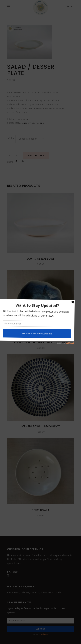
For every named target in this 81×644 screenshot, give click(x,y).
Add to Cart (36, 155)
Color (11, 138)
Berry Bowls (40, 510)
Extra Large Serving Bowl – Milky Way (41, 343)
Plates (40, 123)
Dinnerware (27, 123)
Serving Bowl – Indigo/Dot (41, 426)
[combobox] (31, 139)
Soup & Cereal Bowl (41, 259)
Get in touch (54, 592)
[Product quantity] (13, 155)
